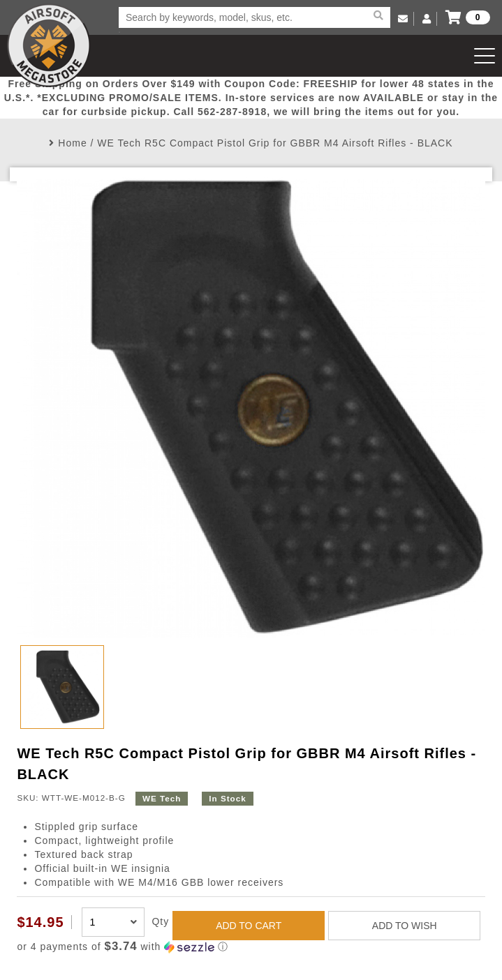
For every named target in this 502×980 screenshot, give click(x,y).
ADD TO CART (249, 926)
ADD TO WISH (405, 926)
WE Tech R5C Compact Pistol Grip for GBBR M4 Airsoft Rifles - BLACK (275, 143)
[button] (251, 947)
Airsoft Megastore (49, 45)
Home (72, 143)
